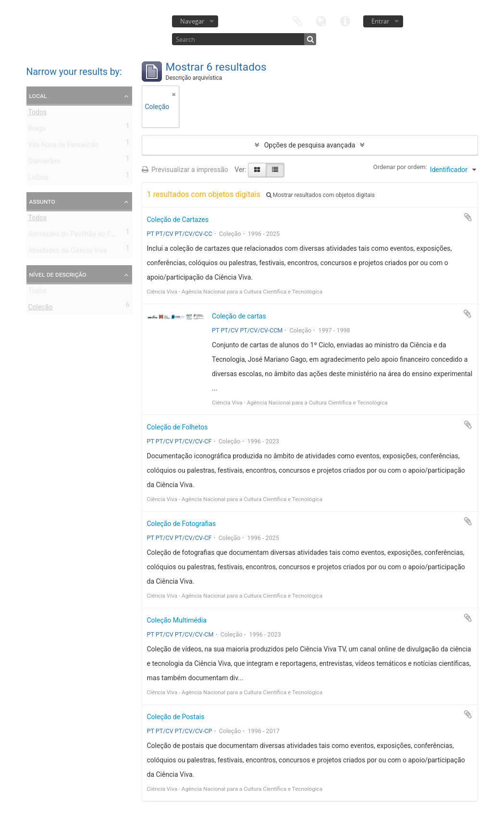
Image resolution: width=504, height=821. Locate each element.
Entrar (380, 21)
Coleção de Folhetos (178, 427)
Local (38, 96)
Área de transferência (297, 20)
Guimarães (44, 163)
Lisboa (38, 179)
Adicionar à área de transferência (468, 217)
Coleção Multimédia (177, 620)
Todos (38, 114)
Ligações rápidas (345, 20)
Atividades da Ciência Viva (68, 252)
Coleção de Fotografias (182, 524)
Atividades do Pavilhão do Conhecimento (90, 236)
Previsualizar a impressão (185, 170)
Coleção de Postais (176, 717)
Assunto (42, 201)
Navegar (192, 21)
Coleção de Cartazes (178, 220)
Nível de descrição (58, 274)
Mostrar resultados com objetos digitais (320, 195)
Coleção (41, 309)
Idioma (321, 20)
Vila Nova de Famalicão (63, 147)
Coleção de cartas (239, 316)
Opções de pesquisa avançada (310, 145)
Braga (37, 130)
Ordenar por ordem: (400, 167)
